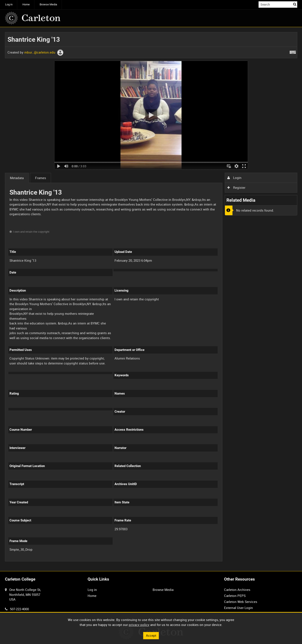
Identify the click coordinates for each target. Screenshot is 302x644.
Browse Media (48, 4)
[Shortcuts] (293, 51)
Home (26, 4)
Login (234, 178)
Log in (9, 4)
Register (236, 188)
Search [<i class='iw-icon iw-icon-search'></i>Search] (295, 4)
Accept (151, 635)
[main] (151, 299)
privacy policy (139, 625)
